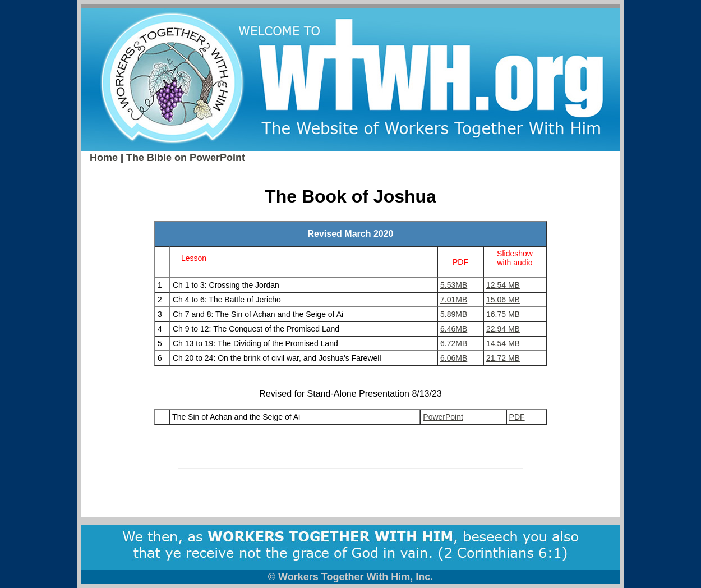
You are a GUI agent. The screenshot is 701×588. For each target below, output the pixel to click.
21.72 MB (503, 358)
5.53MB (454, 285)
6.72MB (454, 343)
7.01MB (454, 300)
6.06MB (454, 358)
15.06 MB (503, 300)
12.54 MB (503, 285)
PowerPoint (443, 417)
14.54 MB (503, 343)
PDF (517, 417)
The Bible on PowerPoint (186, 158)
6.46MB (454, 329)
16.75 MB (503, 314)
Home (104, 158)
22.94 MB (503, 329)
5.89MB (454, 314)
